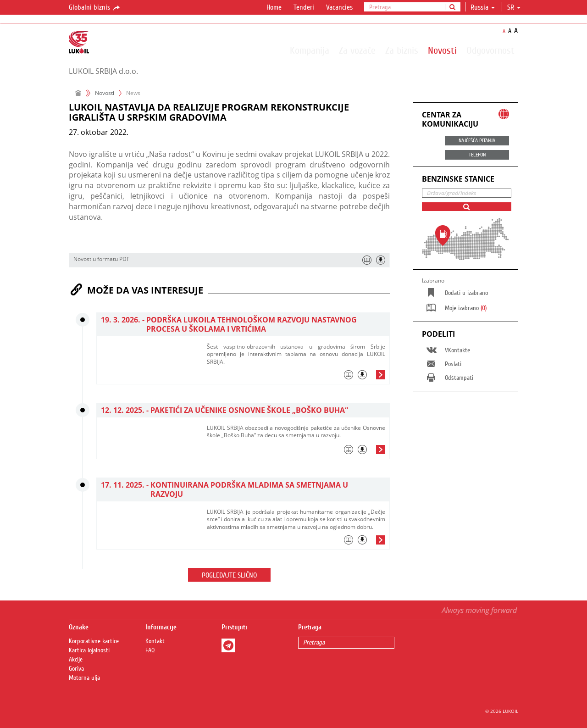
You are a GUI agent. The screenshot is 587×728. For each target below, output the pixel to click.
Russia (483, 7)
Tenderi (304, 7)
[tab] (296, 377)
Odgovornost (490, 50)
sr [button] (514, 7)
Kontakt (155, 641)
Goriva (76, 669)
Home (274, 7)
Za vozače (357, 50)
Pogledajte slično (229, 575)
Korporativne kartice (94, 641)
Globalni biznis (95, 8)
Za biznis (402, 50)
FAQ (150, 650)
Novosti (442, 50)
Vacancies (339, 7)
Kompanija (310, 50)
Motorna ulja (84, 678)
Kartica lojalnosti (89, 650)
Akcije (76, 660)
